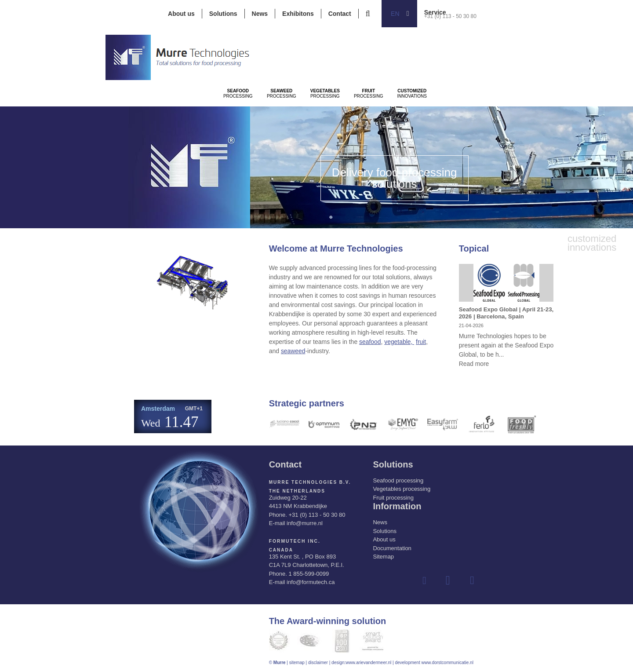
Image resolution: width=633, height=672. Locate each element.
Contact (340, 14)
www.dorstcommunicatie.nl (447, 663)
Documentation (392, 548)
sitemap (297, 663)
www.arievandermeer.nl (368, 663)
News (260, 14)
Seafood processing (398, 480)
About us (181, 14)
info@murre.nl (305, 523)
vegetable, (400, 342)
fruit (421, 342)
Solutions (223, 14)
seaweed (293, 351)
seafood (370, 342)
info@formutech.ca (311, 582)
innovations (541, 119)
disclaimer (318, 663)
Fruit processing (393, 498)
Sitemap (383, 557)
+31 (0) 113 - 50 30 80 (450, 16)
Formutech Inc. (294, 541)
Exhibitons (298, 14)
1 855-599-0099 (309, 574)
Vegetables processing (402, 489)
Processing (252, 119)
